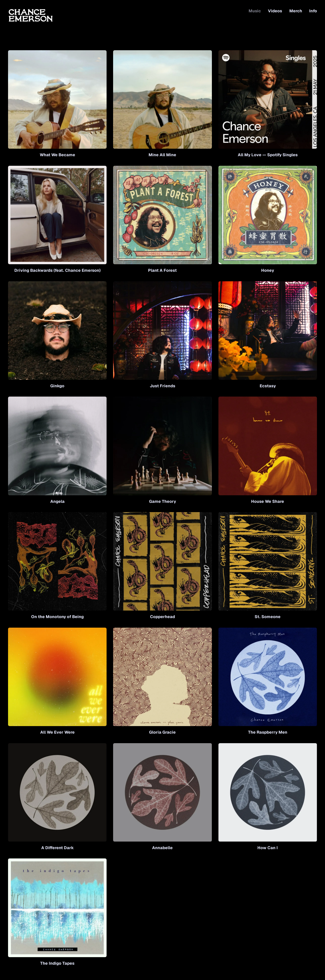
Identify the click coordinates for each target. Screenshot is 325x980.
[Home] (31, 15)
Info (313, 11)
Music (255, 11)
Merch (296, 11)
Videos (275, 11)
